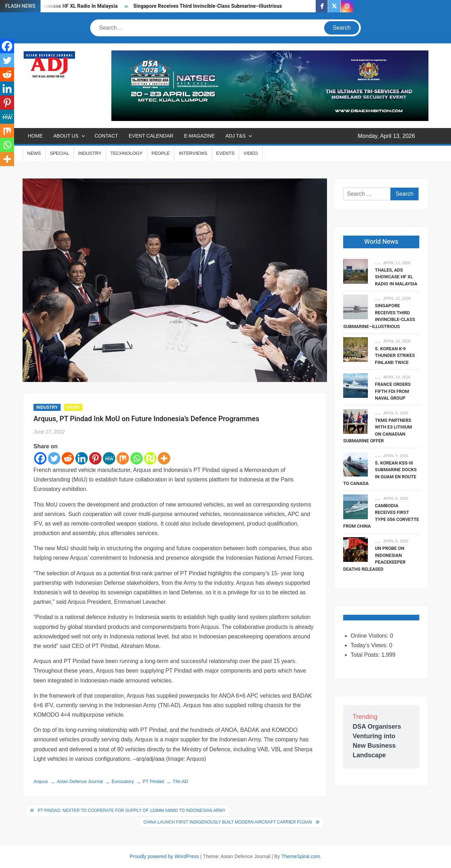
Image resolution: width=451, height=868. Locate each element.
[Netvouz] (150, 458)
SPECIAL (59, 153)
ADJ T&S (236, 136)
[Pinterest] (95, 458)
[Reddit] (68, 458)
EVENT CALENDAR (151, 136)
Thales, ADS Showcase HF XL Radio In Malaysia (396, 277)
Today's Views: (370, 645)
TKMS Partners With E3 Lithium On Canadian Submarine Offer (378, 431)
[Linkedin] (82, 458)
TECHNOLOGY (127, 153)
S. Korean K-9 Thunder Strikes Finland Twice (395, 356)
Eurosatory (123, 781)
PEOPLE (161, 153)
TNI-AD (180, 781)
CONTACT (106, 136)
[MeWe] (109, 458)
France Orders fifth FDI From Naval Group (393, 391)
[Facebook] (40, 458)
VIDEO (251, 153)
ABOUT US (66, 136)
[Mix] (123, 458)
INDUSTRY (90, 153)
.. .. (378, 263)
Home (35, 136)
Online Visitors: (370, 636)
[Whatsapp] (137, 458)
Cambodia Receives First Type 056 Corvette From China (381, 516)
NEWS (34, 153)
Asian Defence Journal (80, 781)
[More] (164, 458)
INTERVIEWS (193, 153)
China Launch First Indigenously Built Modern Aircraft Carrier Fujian (228, 822)
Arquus (41, 781)
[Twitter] (54, 458)
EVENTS (225, 153)
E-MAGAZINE (199, 136)
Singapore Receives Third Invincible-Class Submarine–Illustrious (208, 6)
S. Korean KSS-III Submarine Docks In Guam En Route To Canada (380, 473)
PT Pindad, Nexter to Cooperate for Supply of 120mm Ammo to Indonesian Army (132, 811)
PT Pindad (153, 781)
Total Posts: (366, 655)
